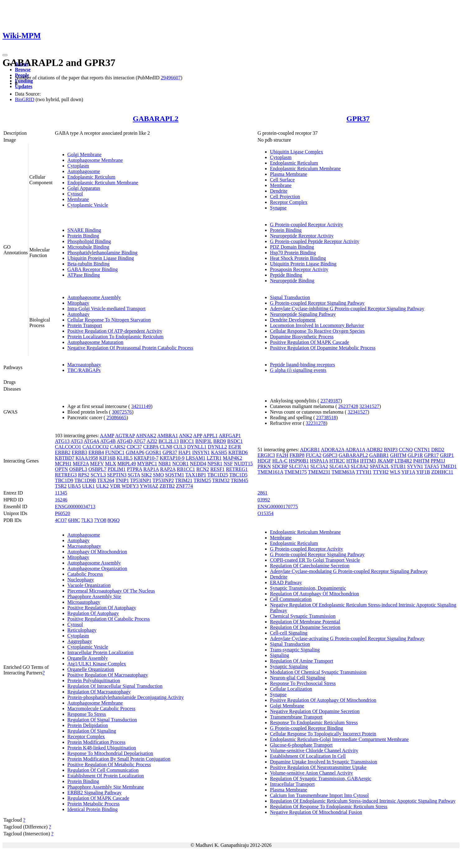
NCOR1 (180, 464)
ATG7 (140, 441)
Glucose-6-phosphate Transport (301, 745)
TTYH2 (381, 472)
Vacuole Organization (89, 585)
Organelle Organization (91, 669)
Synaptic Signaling (289, 666)
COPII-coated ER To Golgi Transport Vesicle (315, 560)
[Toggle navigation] (5, 55)
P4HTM (421, 461)
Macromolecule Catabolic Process (102, 708)
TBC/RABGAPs (84, 370)
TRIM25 (202, 480)
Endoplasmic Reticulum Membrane (103, 183)
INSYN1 (201, 452)
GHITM (398, 455)
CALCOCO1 (68, 447)
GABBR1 (379, 455)
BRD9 (219, 441)
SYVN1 (415, 466)
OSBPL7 (97, 469)
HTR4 (352, 461)
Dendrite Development (293, 320)
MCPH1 (63, 464)
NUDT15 (243, 464)
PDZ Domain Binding (292, 247)
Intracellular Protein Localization (100, 652)
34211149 (141, 406)
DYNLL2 (217, 447)
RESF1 (217, 469)
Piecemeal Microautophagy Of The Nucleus (111, 591)
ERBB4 (96, 452)
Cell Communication (291, 599)
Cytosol (75, 194)
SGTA (134, 475)
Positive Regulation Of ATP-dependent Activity (115, 331)
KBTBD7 (65, 458)
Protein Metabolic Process (94, 804)
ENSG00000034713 (75, 507)
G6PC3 (330, 455)
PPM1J (438, 461)
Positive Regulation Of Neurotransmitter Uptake (318, 767)
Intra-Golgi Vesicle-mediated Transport (107, 309)
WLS (395, 472)
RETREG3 (66, 475)
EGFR (235, 447)
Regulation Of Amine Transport (302, 661)
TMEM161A (271, 472)
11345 (61, 493)
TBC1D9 (64, 480)
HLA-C (280, 461)
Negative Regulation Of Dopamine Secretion (315, 711)
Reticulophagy (82, 630)
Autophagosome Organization (97, 568)
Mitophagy (78, 303)
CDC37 (134, 447)
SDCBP (280, 466)
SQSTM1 (175, 475)
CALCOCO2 (96, 447)
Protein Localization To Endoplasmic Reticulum (116, 337)
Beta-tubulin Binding (89, 264)
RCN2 (203, 469)
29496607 (171, 78)
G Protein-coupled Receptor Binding (307, 728)
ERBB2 (63, 452)
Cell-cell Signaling (289, 633)
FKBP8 (297, 455)
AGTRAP (125, 436)
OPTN (62, 469)
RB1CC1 (186, 469)
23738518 (326, 418)
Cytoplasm (78, 166)
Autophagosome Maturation (96, 342)
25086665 (116, 418)
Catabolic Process (85, 574)
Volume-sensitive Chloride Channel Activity (314, 751)
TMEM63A (343, 472)
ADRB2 (374, 450)
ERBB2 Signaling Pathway (95, 793)
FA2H (282, 455)
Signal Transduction (290, 297)
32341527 (369, 406)
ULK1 (89, 486)
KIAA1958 (87, 458)
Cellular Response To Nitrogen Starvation (109, 320)
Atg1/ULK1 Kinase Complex (97, 664)
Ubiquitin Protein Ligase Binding (101, 258)
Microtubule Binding (89, 247)
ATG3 (77, 441)
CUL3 (180, 447)
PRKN (264, 466)
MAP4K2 (232, 458)
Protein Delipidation (88, 725)
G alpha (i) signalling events (298, 370)
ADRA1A (355, 450)
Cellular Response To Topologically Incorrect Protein (323, 734)
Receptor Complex (289, 202)
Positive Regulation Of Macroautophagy (108, 675)
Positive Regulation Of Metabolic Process (109, 765)
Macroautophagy (84, 365)
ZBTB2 (167, 486)
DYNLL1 (197, 447)
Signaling (280, 655)
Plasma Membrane (289, 174)
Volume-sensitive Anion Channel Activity (312, 773)
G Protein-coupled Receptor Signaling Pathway (317, 303)
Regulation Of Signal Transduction (102, 720)
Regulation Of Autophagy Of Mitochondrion (315, 594)
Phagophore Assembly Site (94, 596)
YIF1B (423, 472)
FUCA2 (314, 455)
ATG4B (108, 441)
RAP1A (151, 469)
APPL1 (210, 436)
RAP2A (168, 469)
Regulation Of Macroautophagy (99, 692)
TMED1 (448, 466)
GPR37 (358, 119)
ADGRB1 (310, 450)
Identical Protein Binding (93, 809)
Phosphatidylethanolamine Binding (103, 253)
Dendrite (279, 191)
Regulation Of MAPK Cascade (98, 798)
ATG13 (62, 441)
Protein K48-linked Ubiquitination (102, 748)
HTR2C (337, 461)
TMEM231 (319, 472)
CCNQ (406, 450)
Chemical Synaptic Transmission (303, 616)
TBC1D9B (85, 480)
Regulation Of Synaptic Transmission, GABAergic (321, 779)
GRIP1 (447, 455)
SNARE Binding (84, 230)
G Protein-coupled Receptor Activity (307, 225)
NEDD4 (198, 464)
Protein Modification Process (97, 742)
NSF (228, 464)
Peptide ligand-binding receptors (303, 365)
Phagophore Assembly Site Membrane (106, 787)
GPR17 (431, 455)
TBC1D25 (218, 475)
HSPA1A (319, 461)
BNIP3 (391, 450)
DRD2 (438, 450)
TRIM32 (221, 480)
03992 (264, 500)
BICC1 (187, 441)
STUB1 (398, 466)
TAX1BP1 (196, 475)
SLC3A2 (319, 466)
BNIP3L (204, 441)
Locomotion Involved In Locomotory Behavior (317, 325)
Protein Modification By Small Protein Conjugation (119, 759)
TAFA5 (432, 466)
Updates (24, 86)
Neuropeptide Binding (292, 281)
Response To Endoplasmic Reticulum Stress (314, 723)
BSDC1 (235, 441)
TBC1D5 (238, 475)
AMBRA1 (168, 436)
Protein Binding (83, 236)
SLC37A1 (299, 466)
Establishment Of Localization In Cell (308, 756)
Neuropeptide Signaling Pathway (303, 314)
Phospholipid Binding (89, 241)
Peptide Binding (286, 275)
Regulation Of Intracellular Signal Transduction (115, 686)
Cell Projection (285, 197)
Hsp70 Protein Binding (293, 253)
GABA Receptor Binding (93, 269)
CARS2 (118, 447)
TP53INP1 (141, 480)
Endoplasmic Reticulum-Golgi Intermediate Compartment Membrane (339, 739)
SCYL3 (98, 475)
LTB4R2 (403, 461)
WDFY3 (130, 486)
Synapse (278, 208)
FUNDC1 (115, 452)
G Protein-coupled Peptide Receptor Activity (315, 241)
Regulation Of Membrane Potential (305, 622)
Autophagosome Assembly (94, 297)
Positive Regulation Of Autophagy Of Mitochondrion (323, 700)
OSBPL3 (78, 469)
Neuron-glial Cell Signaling (298, 678)
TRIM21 (184, 480)
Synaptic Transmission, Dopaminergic (308, 588)
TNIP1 (122, 480)
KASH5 (219, 452)
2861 (263, 493)
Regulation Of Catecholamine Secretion (310, 566)
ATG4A (91, 441)
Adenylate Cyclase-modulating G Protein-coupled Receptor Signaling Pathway (349, 571)
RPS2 (84, 475)
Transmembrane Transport (296, 717)
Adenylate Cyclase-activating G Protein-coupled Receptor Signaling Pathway (347, 638)
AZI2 (152, 441)
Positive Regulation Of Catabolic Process (109, 619)
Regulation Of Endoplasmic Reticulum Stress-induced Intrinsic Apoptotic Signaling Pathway (363, 801)
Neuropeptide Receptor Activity (302, 236)
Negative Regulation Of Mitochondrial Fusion (316, 812)
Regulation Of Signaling (92, 731)
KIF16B (107, 458)
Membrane (78, 199)
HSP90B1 (299, 461)
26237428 (348, 406)
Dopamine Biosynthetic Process (302, 337)
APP (198, 436)
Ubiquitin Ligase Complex (297, 152)
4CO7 (61, 520)
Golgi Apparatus (84, 188)
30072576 (122, 412)
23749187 (330, 401)
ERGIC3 (266, 455)
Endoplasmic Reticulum (91, 177)
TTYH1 (364, 472)
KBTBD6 (238, 452)
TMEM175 (296, 472)
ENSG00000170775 (278, 507)
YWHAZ (149, 486)
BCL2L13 (169, 441)
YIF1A (408, 472)
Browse (23, 70)
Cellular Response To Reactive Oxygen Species (317, 331)
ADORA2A (333, 450)
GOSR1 (154, 452)
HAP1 (185, 452)
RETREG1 (237, 469)
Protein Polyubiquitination (94, 680)
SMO (159, 475)
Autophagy (79, 314)
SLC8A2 (359, 466)
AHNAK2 (146, 436)
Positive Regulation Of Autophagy (102, 608)
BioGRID (25, 99)
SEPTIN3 (117, 475)
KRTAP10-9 (172, 458)
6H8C (74, 520)
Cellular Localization (291, 689)
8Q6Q (114, 520)
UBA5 (74, 486)
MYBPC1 (147, 464)
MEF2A (81, 464)
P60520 (63, 513)
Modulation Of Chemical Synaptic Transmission (318, 672)
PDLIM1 (117, 469)
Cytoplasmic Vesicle (88, 205)
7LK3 (87, 520)
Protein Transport (85, 325)
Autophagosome (84, 171)
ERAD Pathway (286, 582)
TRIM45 (240, 480)
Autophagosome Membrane (95, 160)
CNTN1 (422, 450)
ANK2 (186, 436)
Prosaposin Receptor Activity (299, 269)
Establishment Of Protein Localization (106, 776)
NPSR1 (215, 464)
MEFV (97, 464)
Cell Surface (282, 180)
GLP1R (415, 455)
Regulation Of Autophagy (93, 613)
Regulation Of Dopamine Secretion (305, 627)
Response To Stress (87, 714)
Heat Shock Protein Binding (298, 258)
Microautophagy (84, 602)
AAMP (107, 436)
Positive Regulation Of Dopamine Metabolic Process (323, 348)
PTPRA (135, 469)
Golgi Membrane (85, 155)
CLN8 (166, 447)
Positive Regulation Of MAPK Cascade (310, 342)
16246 (61, 500)
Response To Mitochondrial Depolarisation (110, 753)
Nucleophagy (81, 580)
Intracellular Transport (292, 784)
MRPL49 (127, 464)
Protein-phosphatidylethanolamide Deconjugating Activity (126, 697)
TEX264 (106, 480)
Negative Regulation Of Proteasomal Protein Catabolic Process (130, 348)
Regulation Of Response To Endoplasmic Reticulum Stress (329, 807)
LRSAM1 (196, 458)
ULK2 (103, 486)
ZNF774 (184, 486)
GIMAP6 (135, 452)
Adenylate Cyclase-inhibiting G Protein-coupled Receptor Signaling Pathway (347, 309)
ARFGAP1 (230, 436)
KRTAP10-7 (146, 458)
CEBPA (151, 447)
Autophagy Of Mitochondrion (97, 552)
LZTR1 (214, 458)
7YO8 (100, 520)
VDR (115, 486)
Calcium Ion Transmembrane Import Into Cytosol (320, 795)
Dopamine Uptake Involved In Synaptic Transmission (324, 762)
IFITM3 (368, 461)
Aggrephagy (80, 641)
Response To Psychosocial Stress (303, 683)
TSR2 (61, 486)
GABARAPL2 (156, 119)
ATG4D (125, 441)
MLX (111, 464)
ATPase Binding (84, 275)
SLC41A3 (339, 466)
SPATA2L (379, 466)
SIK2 (147, 475)
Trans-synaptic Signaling (295, 650)
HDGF (264, 461)
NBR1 (165, 464)
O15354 (266, 513)
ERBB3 (79, 452)
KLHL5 (125, 458)
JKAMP (385, 461)
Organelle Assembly (88, 658)
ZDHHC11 (442, 472)
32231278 (316, 423)
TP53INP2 (163, 480)
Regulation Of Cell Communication (103, 770)
